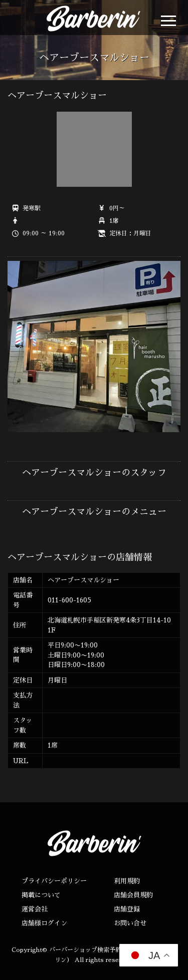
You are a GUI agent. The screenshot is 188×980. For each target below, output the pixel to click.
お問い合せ (130, 923)
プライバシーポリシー (54, 881)
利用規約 (127, 881)
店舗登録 (127, 909)
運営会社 (35, 909)
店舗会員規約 (133, 895)
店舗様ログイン (44, 923)
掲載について (41, 895)
